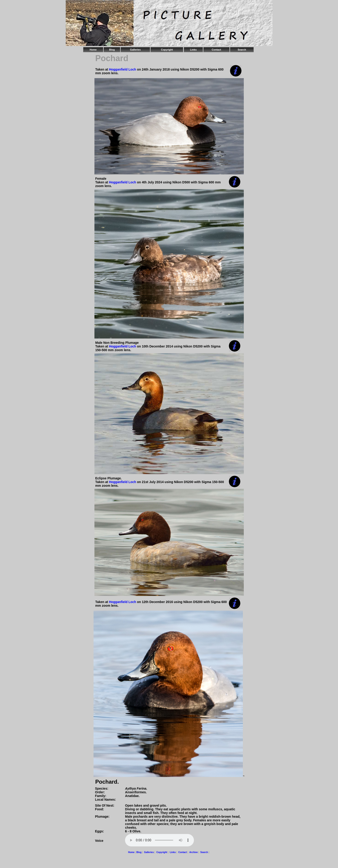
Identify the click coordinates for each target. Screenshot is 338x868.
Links (193, 50)
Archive (194, 852)
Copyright (167, 50)
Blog (112, 50)
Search (242, 50)
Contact (216, 50)
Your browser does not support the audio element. (159, 840)
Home (93, 50)
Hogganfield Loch (123, 69)
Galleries (135, 50)
